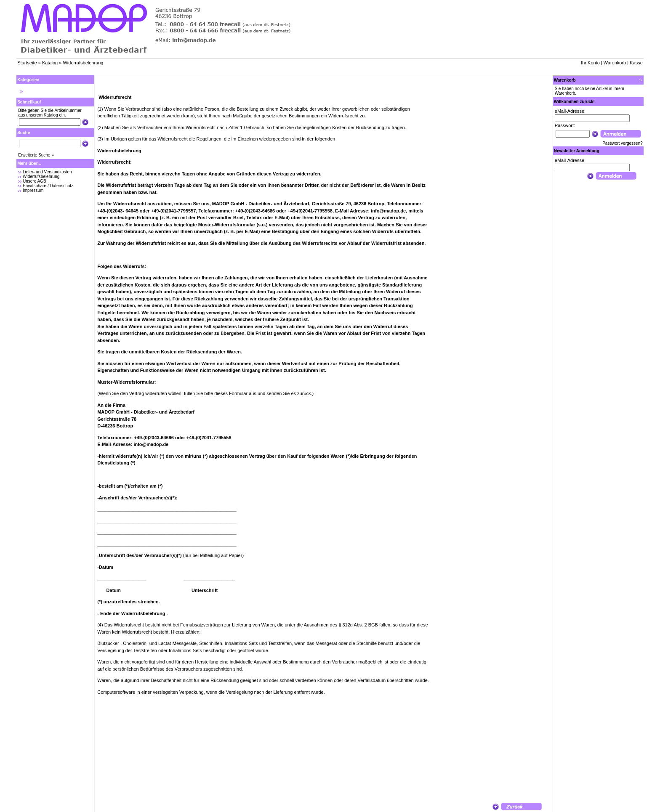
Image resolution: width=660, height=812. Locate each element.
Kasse (636, 63)
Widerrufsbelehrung (83, 63)
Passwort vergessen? (623, 143)
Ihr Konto (590, 63)
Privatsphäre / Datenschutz (48, 186)
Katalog (50, 63)
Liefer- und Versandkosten (47, 172)
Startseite (27, 63)
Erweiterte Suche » (36, 155)
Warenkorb (615, 63)
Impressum (33, 190)
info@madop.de (388, 211)
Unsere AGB (35, 181)
